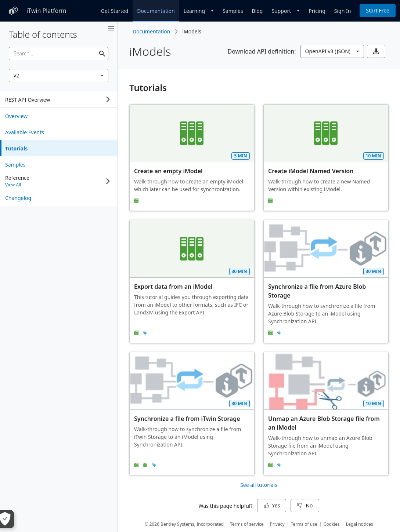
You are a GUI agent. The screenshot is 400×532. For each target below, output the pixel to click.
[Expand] (108, 99)
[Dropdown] (199, 11)
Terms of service (247, 524)
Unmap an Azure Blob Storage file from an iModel (325, 423)
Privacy (277, 524)
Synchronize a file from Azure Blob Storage (318, 291)
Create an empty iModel (168, 171)
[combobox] (59, 76)
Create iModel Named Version (311, 171)
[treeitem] (59, 116)
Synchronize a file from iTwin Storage (187, 419)
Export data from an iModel (173, 287)
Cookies (332, 524)
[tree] (59, 99)
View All (13, 185)
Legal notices (360, 524)
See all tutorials (259, 485)
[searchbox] (59, 54)
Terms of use (304, 524)
